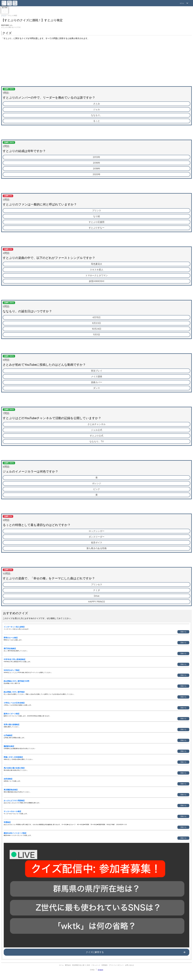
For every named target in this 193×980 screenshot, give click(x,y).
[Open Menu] (184, 3)
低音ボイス (97, 542)
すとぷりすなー (97, 228)
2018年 (97, 169)
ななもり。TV (97, 441)
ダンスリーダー (97, 537)
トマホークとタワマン (97, 275)
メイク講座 (97, 376)
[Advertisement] (97, 64)
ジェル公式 (97, 430)
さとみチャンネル (97, 424)
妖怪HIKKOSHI (97, 281)
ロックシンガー (97, 531)
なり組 (97, 216)
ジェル (97, 109)
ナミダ (97, 590)
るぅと (97, 121)
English (101, 970)
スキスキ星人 (97, 270)
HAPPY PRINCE (96, 602)
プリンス (97, 210)
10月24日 (97, 329)
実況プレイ (97, 371)
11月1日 (96, 335)
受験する (183, 632)
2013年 (96, 157)
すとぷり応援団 (97, 222)
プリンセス (97, 584)
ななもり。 (97, 115)
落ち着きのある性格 (97, 548)
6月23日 (97, 323)
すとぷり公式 (97, 436)
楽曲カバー (97, 382)
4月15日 (96, 317)
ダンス (97, 388)
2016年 (97, 163)
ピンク (97, 489)
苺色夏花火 (97, 264)
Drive (97, 596)
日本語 (92, 970)
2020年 (97, 174)
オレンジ (97, 483)
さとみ (97, 104)
